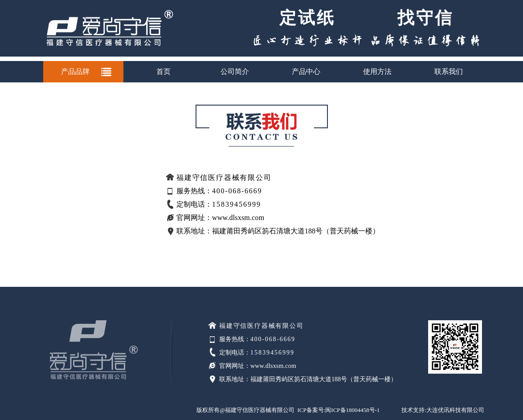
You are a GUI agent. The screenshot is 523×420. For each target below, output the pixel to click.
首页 (163, 71)
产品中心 (306, 71)
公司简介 (235, 71)
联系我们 (449, 71)
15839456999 (272, 353)
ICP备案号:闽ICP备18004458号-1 (338, 410)
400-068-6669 (273, 339)
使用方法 (377, 71)
